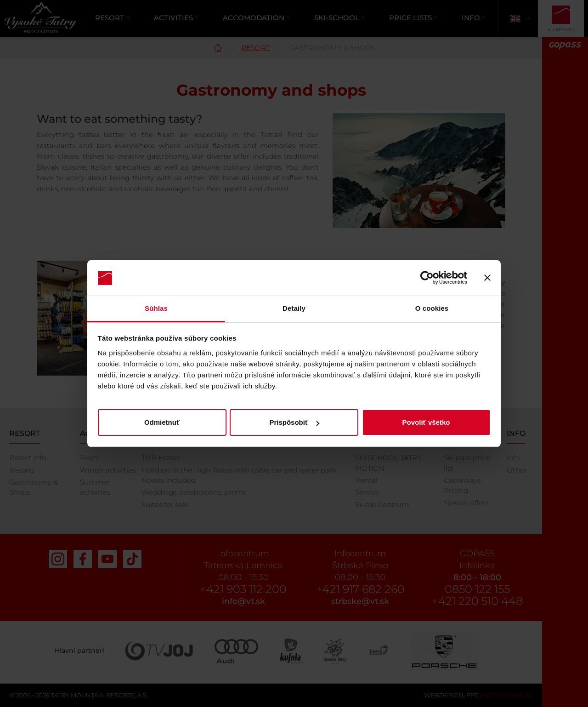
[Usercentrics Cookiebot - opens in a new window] (427, 278)
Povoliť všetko (426, 422)
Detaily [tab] (294, 308)
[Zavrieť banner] (487, 278)
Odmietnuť (162, 422)
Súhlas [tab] (156, 308)
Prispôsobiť (294, 422)
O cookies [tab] (432, 308)
